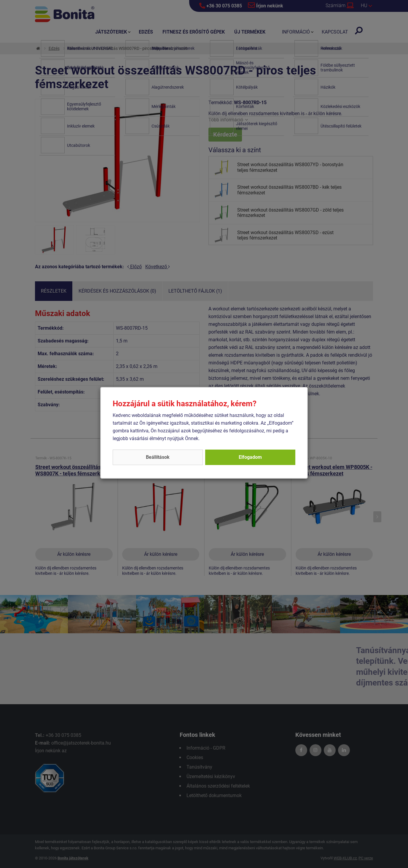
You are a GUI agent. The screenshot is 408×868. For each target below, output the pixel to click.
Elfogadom (250, 457)
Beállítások (158, 457)
